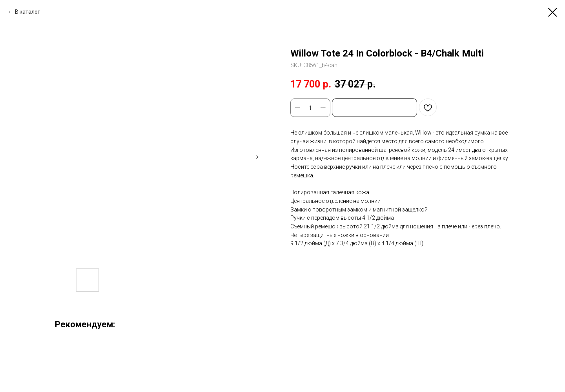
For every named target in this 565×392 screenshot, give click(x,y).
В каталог (27, 12)
